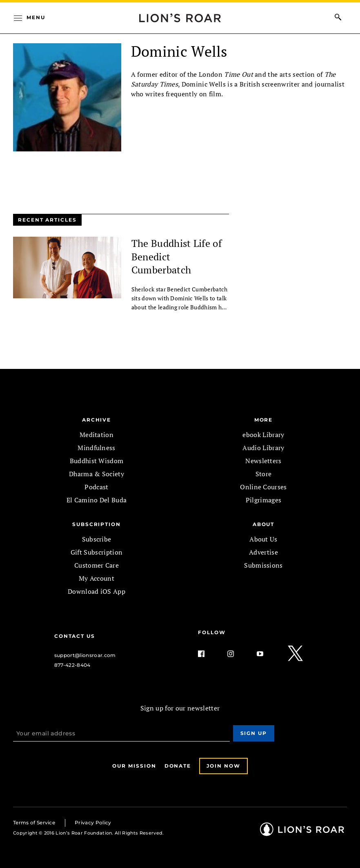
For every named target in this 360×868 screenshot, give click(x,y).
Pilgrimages (264, 500)
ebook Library (263, 435)
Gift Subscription (97, 552)
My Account (97, 578)
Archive (97, 420)
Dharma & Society (97, 474)
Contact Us (75, 636)
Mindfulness (97, 448)
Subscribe (97, 539)
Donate (178, 766)
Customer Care (97, 565)
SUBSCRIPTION (97, 524)
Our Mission (134, 766)
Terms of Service (34, 822)
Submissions (263, 565)
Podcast (96, 487)
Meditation (97, 435)
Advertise (263, 552)
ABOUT (264, 524)
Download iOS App (97, 591)
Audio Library (263, 448)
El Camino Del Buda (97, 500)
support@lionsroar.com (85, 655)
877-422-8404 (72, 665)
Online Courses (263, 487)
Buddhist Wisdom (97, 461)
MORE (264, 420)
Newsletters (263, 461)
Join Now (223, 766)
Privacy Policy (93, 822)
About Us (263, 539)
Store (264, 474)
